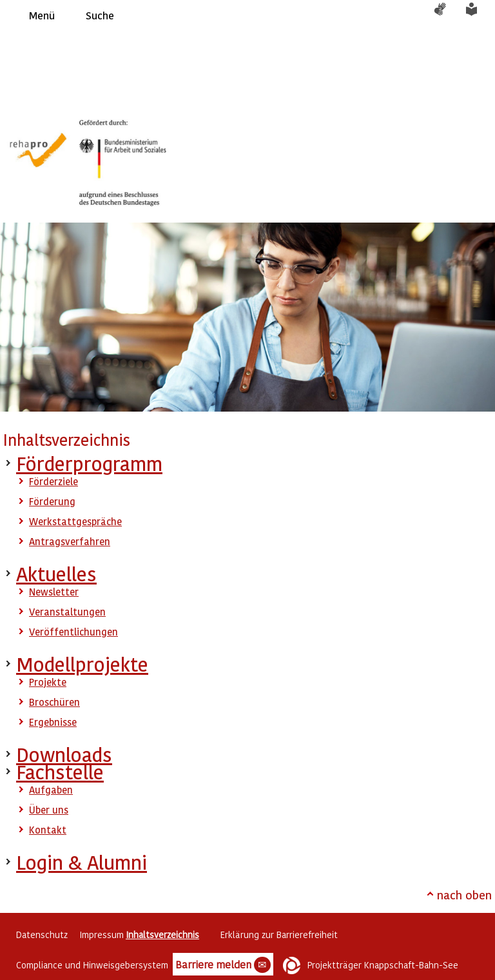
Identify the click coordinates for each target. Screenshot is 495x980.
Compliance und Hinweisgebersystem (92, 965)
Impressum (102, 935)
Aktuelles (56, 574)
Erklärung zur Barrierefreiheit (279, 935)
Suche (100, 15)
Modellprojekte (82, 664)
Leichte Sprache (479, 15)
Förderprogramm (89, 464)
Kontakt (48, 830)
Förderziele (53, 481)
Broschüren (54, 702)
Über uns (49, 810)
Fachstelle (60, 772)
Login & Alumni (82, 862)
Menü (42, 15)
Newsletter (54, 592)
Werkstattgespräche (75, 521)
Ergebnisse (53, 722)
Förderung (52, 501)
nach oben (464, 895)
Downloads (64, 755)
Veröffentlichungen (73, 632)
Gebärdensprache (447, 15)
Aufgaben (51, 790)
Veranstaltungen (67, 612)
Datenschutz (42, 935)
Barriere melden (223, 965)
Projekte (48, 682)
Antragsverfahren (70, 541)
